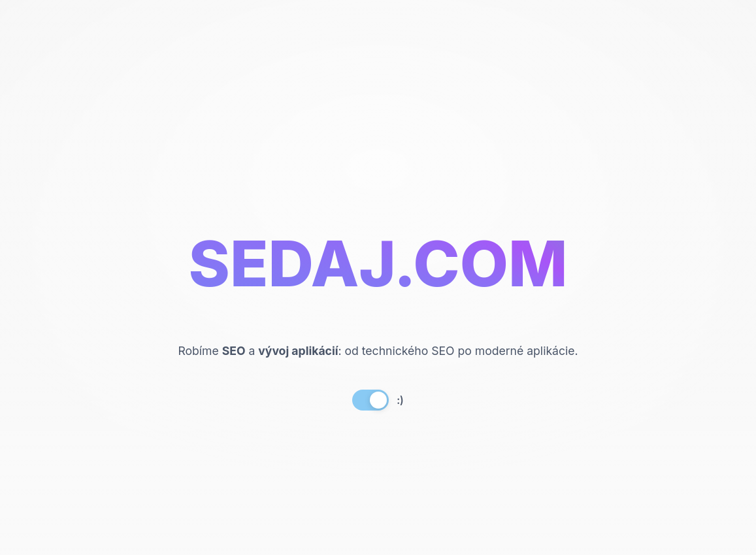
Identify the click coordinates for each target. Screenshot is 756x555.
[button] (378, 400)
